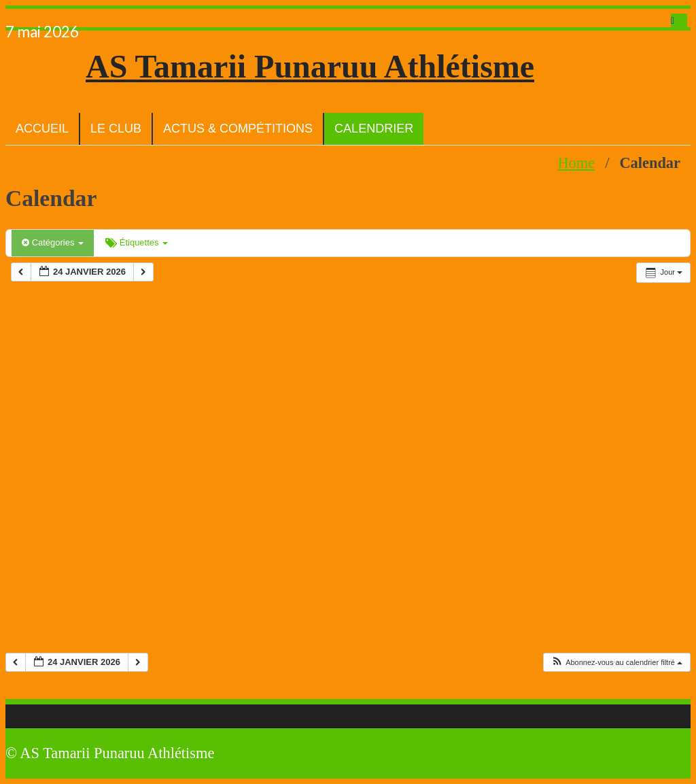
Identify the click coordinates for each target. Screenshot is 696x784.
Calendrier (374, 129)
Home (576, 163)
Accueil (42, 129)
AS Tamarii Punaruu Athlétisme (310, 66)
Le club (116, 129)
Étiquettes (137, 242)
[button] (616, 663)
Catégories (53, 242)
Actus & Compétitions (238, 129)
